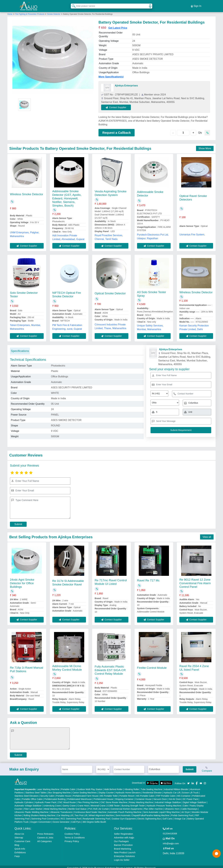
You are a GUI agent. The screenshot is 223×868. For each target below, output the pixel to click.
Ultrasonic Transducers (61, 809)
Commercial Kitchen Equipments (126, 806)
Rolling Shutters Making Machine (39, 813)
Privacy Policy (72, 838)
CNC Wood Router (67, 800)
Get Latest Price (118, 25)
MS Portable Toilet (109, 793)
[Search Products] (72, 4)
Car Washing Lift (65, 813)
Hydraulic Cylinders (24, 800)
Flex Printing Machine (88, 800)
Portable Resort (127, 793)
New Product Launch (125, 850)
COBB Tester (113, 803)
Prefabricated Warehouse (79, 796)
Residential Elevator (152, 790)
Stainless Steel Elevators (27, 793)
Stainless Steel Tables (36, 790)
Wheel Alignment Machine (101, 813)
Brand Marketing (122, 846)
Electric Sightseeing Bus (149, 816)
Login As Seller (122, 857)
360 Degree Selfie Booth (94, 819)
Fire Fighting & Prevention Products (30, 11)
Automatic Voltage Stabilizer (28, 803)
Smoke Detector (54, 11)
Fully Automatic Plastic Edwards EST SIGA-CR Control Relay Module (110, 667)
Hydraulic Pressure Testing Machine (164, 803)
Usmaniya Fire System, (192, 232)
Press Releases (45, 831)
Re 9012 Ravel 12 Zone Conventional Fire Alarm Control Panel (195, 581)
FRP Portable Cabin (166, 793)
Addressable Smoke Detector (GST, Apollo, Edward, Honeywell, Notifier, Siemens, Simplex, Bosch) (67, 196)
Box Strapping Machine (60, 790)
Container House (143, 796)
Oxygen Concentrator (40, 819)
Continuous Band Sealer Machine (90, 809)
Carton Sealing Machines (85, 790)
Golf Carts (167, 816)
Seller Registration (124, 831)
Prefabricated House (103, 796)
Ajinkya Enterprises (126, 83)
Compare (207, 767)
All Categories (44, 838)
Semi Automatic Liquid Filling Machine (162, 809)
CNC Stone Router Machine (114, 800)
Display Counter (106, 790)
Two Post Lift (81, 813)
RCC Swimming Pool (71, 816)
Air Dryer (186, 809)
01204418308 (170, 831)
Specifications (20, 348)
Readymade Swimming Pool (96, 816)
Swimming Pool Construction (45, 816)
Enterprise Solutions (124, 853)
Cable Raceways (189, 806)
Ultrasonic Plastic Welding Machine (31, 809)
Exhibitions (20, 850)
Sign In (196, 5)
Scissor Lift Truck (190, 790)
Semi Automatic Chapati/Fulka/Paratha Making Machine (142, 813)
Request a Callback (117, 130)
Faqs (17, 853)
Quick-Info (20, 846)
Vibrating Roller (132, 787)
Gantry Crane (69, 803)
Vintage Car (180, 816)
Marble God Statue (77, 806)
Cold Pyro (76, 819)
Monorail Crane (98, 803)
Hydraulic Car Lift (172, 790)
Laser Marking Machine (48, 787)
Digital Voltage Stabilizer (194, 800)
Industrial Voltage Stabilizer (168, 800)
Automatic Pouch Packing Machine (125, 809)
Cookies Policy (72, 831)
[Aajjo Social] (188, 780)
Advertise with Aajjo (124, 835)
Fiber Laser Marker (33, 806)
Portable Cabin (68, 787)
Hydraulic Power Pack (46, 800)
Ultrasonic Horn (172, 806)
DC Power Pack (190, 796)
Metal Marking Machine (55, 806)
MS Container (184, 793)
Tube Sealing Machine (152, 787)
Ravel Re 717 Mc (148, 578)
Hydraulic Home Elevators (128, 790)
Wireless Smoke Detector (26, 191)
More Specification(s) (111, 74)
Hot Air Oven (175, 796)
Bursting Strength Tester (133, 803)
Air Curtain (104, 806)
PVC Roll (93, 806)
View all (207, 534)
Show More (205, 146)
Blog (17, 842)
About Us (19, 831)
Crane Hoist (83, 803)
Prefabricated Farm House (85, 793)
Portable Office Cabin (32, 796)
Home (10, 11)
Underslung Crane (52, 803)
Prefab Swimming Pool (182, 813)
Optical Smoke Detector (110, 291)
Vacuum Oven (160, 796)
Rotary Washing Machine (141, 800)
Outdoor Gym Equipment (124, 816)
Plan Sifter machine (153, 806)
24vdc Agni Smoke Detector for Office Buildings (22, 581)
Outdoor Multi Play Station (90, 787)
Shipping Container (124, 796)
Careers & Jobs (45, 835)
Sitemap (19, 835)
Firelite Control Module (152, 665)
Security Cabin (47, 793)
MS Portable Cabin (145, 793)
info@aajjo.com (171, 841)
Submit (18, 521)
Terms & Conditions (75, 835)
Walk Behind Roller (113, 787)
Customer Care (22, 838)
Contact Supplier (119, 105)
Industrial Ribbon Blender (176, 787)
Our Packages (121, 838)
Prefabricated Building (55, 796)
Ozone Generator (61, 819)
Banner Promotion (123, 842)
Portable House (64, 793)
